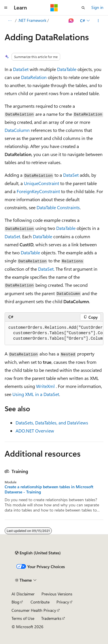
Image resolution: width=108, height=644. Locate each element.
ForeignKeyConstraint (38, 191)
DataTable (67, 69)
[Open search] (83, 8)
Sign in (97, 7)
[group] (54, 333)
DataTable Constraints (58, 207)
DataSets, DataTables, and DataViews (52, 423)
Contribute (40, 602)
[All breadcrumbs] (10, 21)
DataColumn (17, 130)
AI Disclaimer (23, 594)
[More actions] (98, 21)
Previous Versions (57, 594)
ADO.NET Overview (35, 431)
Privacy (63, 602)
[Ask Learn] (71, 21)
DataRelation (34, 77)
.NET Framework (32, 20)
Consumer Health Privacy (34, 610)
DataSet (21, 69)
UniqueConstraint (41, 183)
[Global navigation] (6, 8)
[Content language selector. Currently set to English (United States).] (38, 553)
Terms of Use (23, 618)
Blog (15, 602)
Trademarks (51, 618)
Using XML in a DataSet (36, 394)
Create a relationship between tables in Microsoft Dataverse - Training (49, 489)
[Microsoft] (54, 8)
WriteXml (45, 386)
